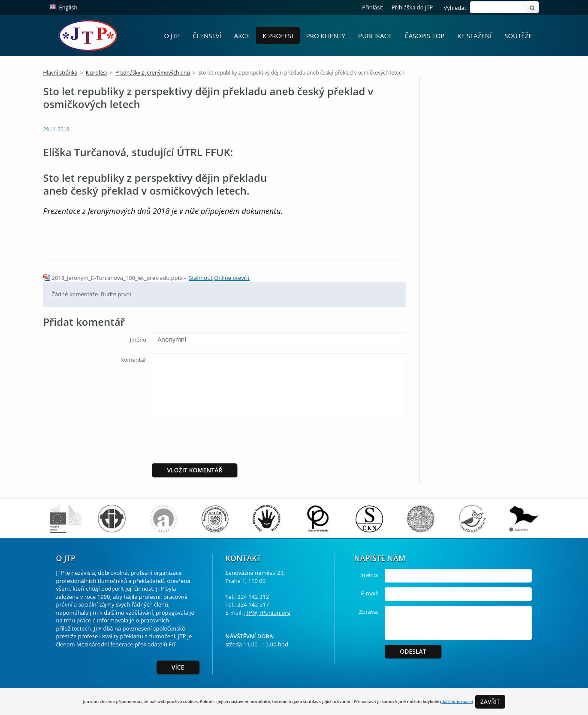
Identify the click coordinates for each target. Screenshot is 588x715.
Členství (207, 36)
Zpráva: (369, 612)
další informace (457, 701)
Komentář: (134, 360)
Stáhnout (201, 278)
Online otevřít (232, 278)
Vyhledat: (455, 8)
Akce (242, 36)
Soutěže (518, 36)
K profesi (278, 36)
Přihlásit (372, 7)
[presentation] (223, 440)
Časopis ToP (424, 36)
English (68, 7)
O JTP (172, 36)
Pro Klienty (326, 36)
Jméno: (139, 339)
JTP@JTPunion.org (267, 613)
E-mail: (370, 593)
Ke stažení (474, 36)
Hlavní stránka (60, 73)
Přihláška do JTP (412, 7)
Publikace (375, 36)
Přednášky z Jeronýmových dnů (153, 73)
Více (178, 667)
